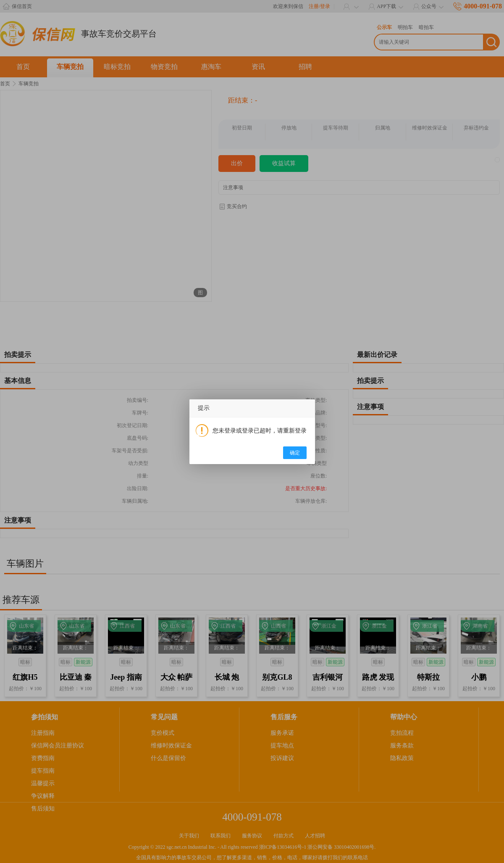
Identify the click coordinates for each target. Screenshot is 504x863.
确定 (295, 453)
